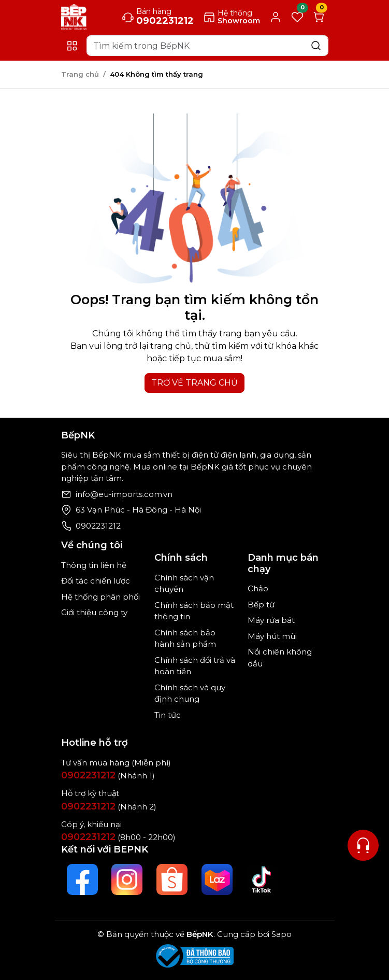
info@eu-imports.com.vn (124, 494)
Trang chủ (80, 74)
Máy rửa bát (271, 620)
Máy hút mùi (272, 636)
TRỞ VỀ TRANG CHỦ (194, 383)
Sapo (280, 934)
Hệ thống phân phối (100, 597)
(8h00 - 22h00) (118, 837)
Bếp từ (261, 605)
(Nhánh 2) (109, 807)
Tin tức (168, 715)
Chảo (258, 588)
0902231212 (98, 526)
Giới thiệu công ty (94, 612)
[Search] (207, 46)
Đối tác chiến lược (96, 581)
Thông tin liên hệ (94, 565)
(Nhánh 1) (108, 776)
